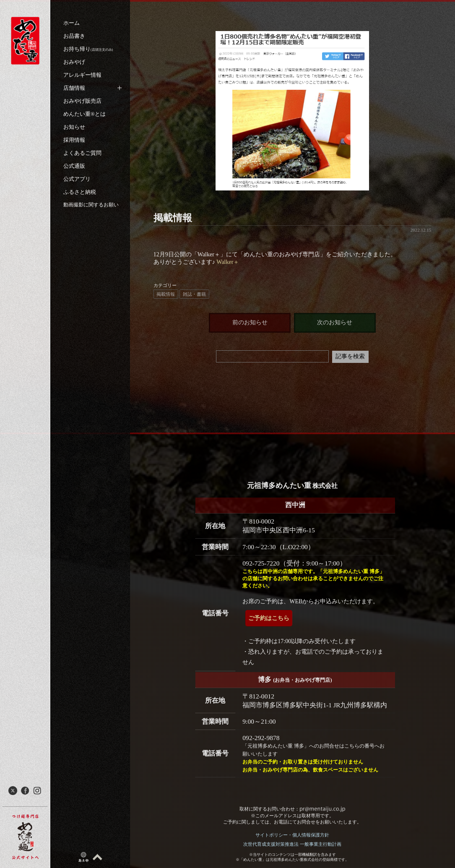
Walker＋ (227, 262)
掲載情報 (166, 294)
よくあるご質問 (82, 153)
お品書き (74, 36)
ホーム (71, 23)
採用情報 (74, 140)
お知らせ (74, 127)
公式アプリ (77, 179)
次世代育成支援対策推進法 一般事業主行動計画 (292, 844)
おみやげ (74, 62)
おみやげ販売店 (82, 101)
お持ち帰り (88, 49)
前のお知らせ (250, 322)
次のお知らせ (335, 322)
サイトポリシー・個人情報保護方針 (292, 835)
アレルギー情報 (82, 75)
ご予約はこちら (269, 618)
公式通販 (74, 166)
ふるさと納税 (80, 192)
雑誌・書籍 (194, 294)
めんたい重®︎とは (84, 114)
